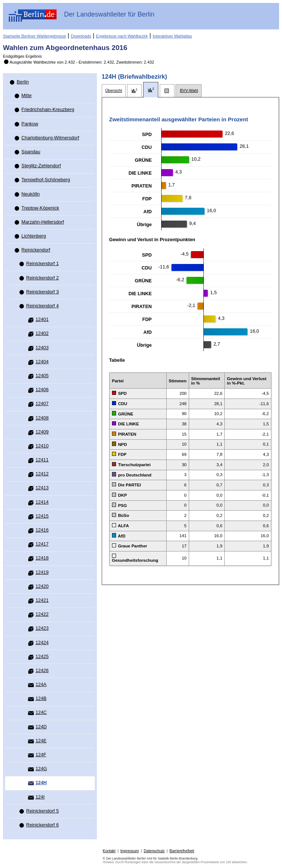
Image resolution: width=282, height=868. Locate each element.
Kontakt (109, 851)
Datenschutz (154, 851)
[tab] (114, 91)
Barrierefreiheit (182, 851)
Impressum (130, 851)
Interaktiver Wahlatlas (172, 36)
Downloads (81, 36)
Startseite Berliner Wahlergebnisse (35, 36)
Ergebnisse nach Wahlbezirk (122, 36)
